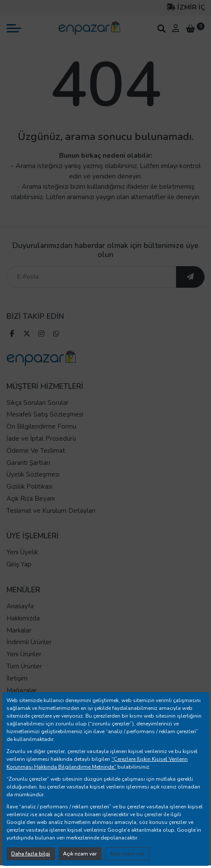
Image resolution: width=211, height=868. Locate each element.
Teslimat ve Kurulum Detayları (51, 511)
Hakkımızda (23, 618)
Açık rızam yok (127, 854)
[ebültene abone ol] (190, 277)
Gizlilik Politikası (30, 486)
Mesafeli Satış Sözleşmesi (45, 414)
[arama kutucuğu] (161, 29)
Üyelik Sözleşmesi (33, 474)
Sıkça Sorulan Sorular (38, 403)
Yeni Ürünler (24, 654)
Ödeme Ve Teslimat (36, 451)
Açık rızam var (80, 854)
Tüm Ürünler (24, 666)
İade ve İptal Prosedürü (41, 439)
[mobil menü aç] (14, 28)
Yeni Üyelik (22, 552)
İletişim (17, 678)
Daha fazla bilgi (31, 854)
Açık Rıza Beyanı (31, 499)
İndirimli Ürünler (29, 642)
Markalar (19, 630)
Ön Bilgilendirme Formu (41, 426)
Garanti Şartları (28, 463)
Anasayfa (20, 606)
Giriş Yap (19, 564)
